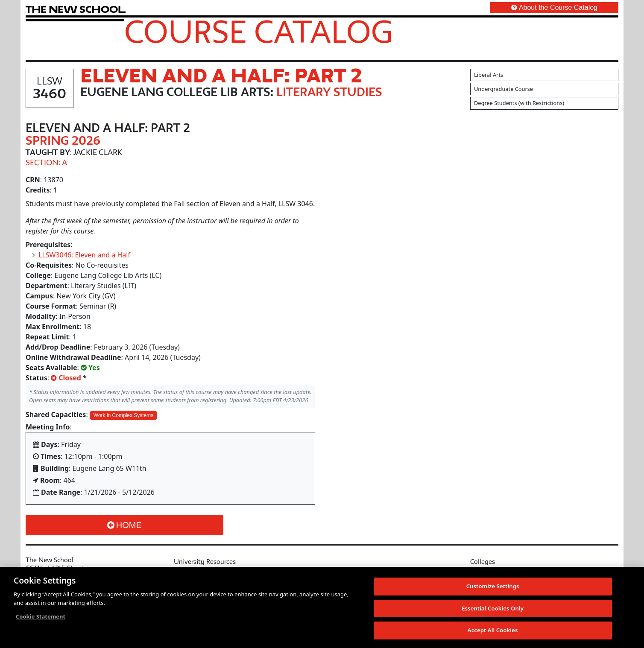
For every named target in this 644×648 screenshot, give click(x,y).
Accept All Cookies (493, 631)
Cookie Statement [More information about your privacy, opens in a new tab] (41, 617)
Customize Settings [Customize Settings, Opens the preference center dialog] (493, 587)
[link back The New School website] (76, 9)
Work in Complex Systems (123, 415)
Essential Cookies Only (493, 609)
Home (124, 525)
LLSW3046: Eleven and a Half (84, 255)
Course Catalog (259, 31)
